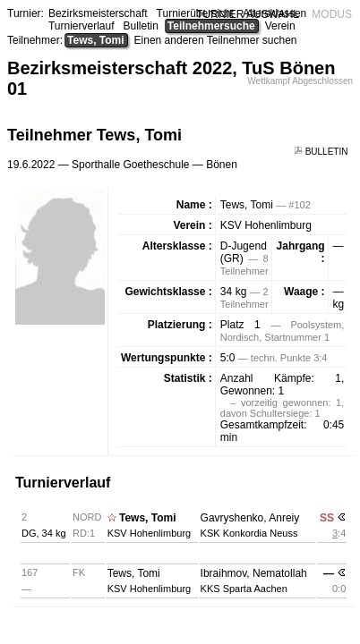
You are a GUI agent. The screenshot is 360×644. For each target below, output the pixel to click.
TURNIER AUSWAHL (248, 14)
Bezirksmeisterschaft (98, 13)
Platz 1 (240, 325)
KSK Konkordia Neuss (249, 533)
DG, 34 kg (44, 533)
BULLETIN (322, 152)
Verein (280, 26)
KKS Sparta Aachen (244, 589)
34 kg (234, 292)
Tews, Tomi (96, 40)
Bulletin (141, 26)
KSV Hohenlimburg (266, 225)
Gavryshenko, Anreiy (250, 518)
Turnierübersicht (195, 13)
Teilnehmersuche (211, 26)
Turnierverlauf (81, 26)
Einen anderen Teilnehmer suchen (216, 40)
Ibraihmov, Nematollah (254, 573)
